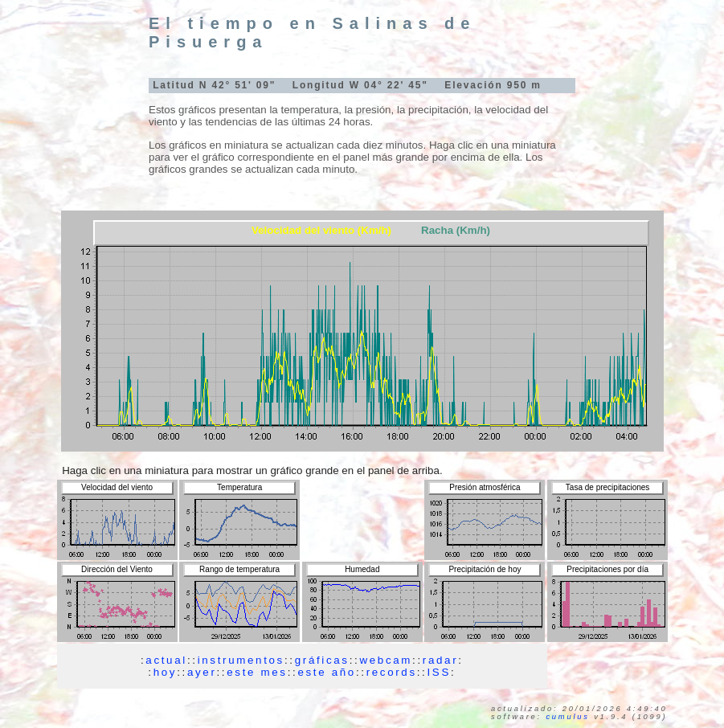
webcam (386, 660)
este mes (257, 672)
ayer (202, 672)
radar (440, 660)
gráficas (322, 660)
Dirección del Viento (117, 569)
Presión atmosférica (485, 487)
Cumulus (567, 717)
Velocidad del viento (117, 487)
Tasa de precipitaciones (608, 487)
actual (166, 660)
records (392, 672)
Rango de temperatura (239, 569)
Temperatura (239, 487)
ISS (439, 672)
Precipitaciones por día (607, 569)
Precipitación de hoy (485, 569)
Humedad (362, 569)
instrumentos (241, 660)
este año (326, 672)
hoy (166, 672)
